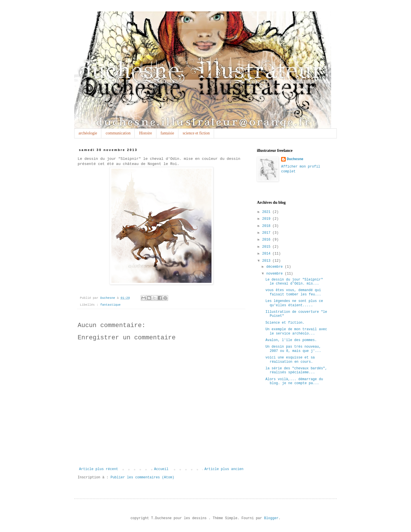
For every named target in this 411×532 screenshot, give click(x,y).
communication (118, 133)
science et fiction (196, 133)
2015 (267, 247)
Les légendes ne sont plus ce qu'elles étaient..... (294, 303)
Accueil (161, 469)
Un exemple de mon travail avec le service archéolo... (296, 331)
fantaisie (167, 133)
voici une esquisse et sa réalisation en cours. (290, 360)
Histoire (145, 133)
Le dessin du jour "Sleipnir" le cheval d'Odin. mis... (294, 282)
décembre (276, 267)
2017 (267, 233)
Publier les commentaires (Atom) (142, 477)
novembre (276, 274)
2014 (267, 254)
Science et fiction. (285, 323)
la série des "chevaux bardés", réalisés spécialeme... (296, 370)
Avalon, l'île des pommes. (291, 340)
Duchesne (295, 159)
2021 (267, 212)
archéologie (88, 133)
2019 (267, 219)
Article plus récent (99, 469)
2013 (267, 261)
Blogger (271, 518)
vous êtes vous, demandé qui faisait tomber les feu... (293, 292)
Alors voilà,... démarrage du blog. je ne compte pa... (294, 381)
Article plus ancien (224, 469)
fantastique (110, 305)
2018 (267, 226)
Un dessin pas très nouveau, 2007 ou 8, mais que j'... (293, 349)
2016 (267, 240)
